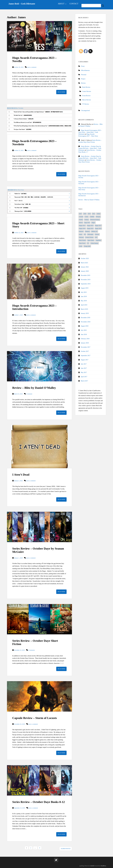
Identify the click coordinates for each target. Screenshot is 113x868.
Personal (84, 75)
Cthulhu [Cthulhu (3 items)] (92, 217)
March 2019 (84, 309)
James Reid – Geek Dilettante (22, 4)
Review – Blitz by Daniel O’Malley (34, 388)
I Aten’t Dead (21, 475)
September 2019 (86, 284)
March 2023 (84, 263)
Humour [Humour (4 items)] (81, 231)
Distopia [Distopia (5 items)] (98, 217)
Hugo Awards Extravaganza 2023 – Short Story (38, 225)
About (61, 4)
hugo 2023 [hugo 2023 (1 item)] (87, 223)
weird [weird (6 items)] (81, 246)
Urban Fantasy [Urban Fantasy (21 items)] (94, 243)
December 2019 (85, 275)
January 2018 (85, 343)
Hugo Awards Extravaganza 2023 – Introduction (35, 307)
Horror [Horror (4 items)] (81, 223)
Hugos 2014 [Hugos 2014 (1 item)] (90, 226)
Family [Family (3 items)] (81, 220)
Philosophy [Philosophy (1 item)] (90, 234)
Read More (61, 92)
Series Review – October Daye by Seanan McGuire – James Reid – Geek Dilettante (90, 148)
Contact (74, 4)
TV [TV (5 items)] (88, 243)
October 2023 (85, 259)
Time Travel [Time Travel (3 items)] (82, 243)
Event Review (86, 96)
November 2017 (86, 347)
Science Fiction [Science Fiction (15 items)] (89, 237)
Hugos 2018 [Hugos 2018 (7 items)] (82, 228)
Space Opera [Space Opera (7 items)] (91, 240)
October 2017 (85, 351)
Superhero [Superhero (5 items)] (98, 240)
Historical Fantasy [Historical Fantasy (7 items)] (95, 220)
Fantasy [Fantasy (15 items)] (87, 220)
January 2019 (85, 313)
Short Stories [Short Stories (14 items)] (82, 240)
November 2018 (86, 322)
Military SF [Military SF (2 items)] (94, 231)
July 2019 (84, 292)
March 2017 (84, 381)
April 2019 (84, 305)
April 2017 (84, 377)
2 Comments (31, 650)
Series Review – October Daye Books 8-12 (39, 802)
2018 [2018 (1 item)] (85, 214)
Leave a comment (31, 67)
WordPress (103, 866)
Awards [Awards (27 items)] (81, 217)
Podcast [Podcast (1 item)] (97, 234)
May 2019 (84, 301)
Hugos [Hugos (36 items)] (93, 223)
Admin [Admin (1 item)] (98, 214)
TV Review (86, 104)
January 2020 (85, 271)
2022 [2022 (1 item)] (94, 214)
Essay (83, 66)
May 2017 (84, 372)
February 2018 (85, 339)
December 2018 (85, 318)
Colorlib (92, 866)
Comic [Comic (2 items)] (87, 217)
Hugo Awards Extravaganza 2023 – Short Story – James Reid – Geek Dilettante (90, 132)
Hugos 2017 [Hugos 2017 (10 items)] (98, 226)
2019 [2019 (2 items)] (89, 214)
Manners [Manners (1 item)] (87, 231)
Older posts (66, 849)
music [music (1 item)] (81, 234)
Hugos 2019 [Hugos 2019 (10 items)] (90, 228)
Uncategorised (85, 111)
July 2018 (84, 330)
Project (83, 79)
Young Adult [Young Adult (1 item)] (87, 246)
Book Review (86, 87)
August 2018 (85, 326)
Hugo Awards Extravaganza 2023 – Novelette (35, 143)
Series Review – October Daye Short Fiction (35, 642)
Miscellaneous (85, 70)
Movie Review (87, 100)
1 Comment (29, 394)
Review (83, 83)
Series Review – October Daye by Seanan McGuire (38, 550)
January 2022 (85, 267)
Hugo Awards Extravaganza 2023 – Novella (35, 59)
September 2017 (86, 356)
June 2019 (84, 296)
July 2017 (84, 364)
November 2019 (86, 280)
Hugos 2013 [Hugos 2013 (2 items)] (82, 226)
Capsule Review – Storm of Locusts (35, 718)
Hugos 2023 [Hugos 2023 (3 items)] (98, 228)
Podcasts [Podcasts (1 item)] (81, 237)
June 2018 (84, 334)
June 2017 (84, 368)
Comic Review (87, 91)
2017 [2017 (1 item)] (80, 214)
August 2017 (85, 360)
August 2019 (85, 288)
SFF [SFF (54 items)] (96, 237)
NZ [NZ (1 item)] (85, 234)
